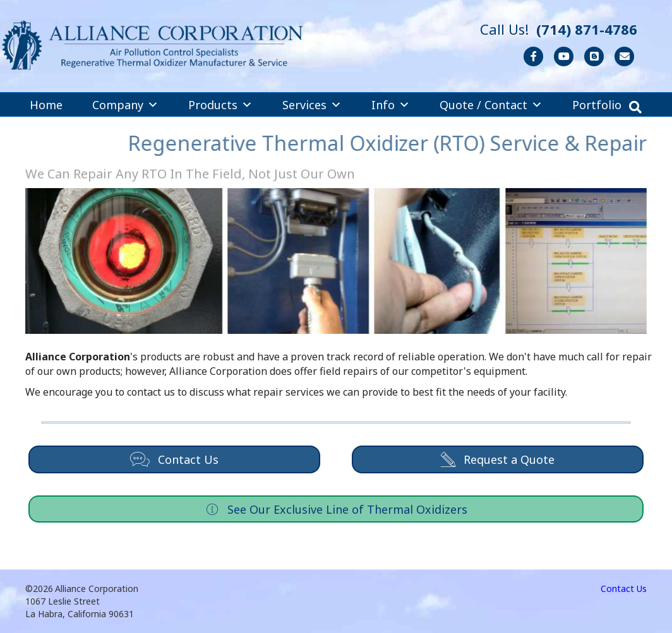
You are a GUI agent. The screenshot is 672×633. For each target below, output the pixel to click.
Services (312, 105)
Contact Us (624, 589)
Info (391, 105)
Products (220, 105)
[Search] (635, 107)
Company (125, 105)
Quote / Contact (491, 105)
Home (46, 105)
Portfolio (597, 105)
